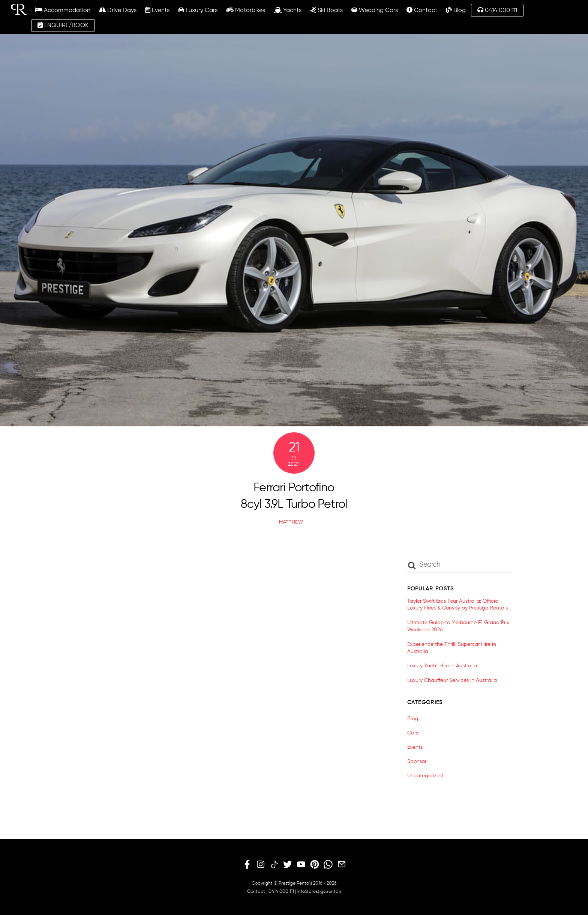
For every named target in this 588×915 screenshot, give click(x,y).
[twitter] (288, 865)
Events (157, 10)
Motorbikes (246, 10)
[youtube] (301, 865)
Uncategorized (425, 776)
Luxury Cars (198, 10)
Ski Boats (326, 10)
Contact (422, 10)
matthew (291, 522)
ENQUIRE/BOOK (63, 25)
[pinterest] (315, 865)
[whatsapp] (328, 865)
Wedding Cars (375, 10)
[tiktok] (274, 865)
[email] (342, 865)
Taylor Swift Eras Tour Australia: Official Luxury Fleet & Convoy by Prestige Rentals (457, 605)
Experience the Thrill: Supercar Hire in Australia (452, 648)
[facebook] (247, 865)
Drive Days (118, 10)
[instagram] (261, 865)
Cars (413, 733)
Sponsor (417, 761)
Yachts (288, 10)
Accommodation (63, 10)
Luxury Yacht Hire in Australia (442, 666)
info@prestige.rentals (319, 892)
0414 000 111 (497, 10)
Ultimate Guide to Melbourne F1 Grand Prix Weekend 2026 (458, 626)
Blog (456, 10)
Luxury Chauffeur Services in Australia (452, 680)
